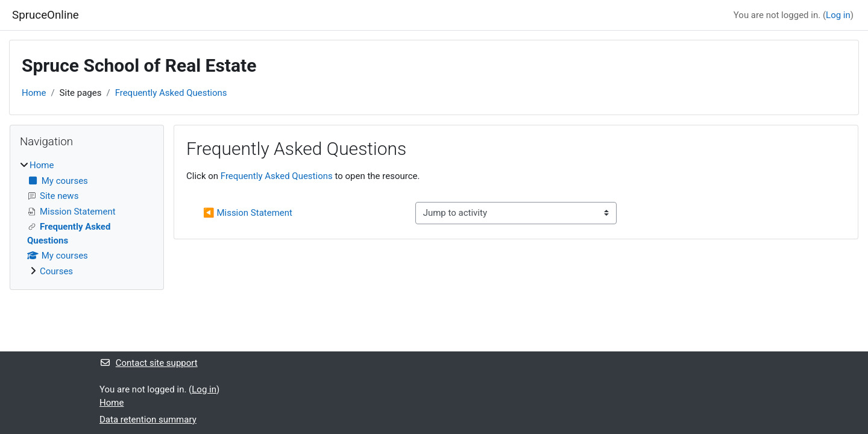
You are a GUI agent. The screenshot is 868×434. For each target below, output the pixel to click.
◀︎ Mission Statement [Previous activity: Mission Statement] (248, 213)
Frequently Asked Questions (171, 93)
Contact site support (149, 363)
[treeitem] (87, 218)
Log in (838, 15)
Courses (56, 271)
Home (34, 93)
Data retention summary (148, 420)
